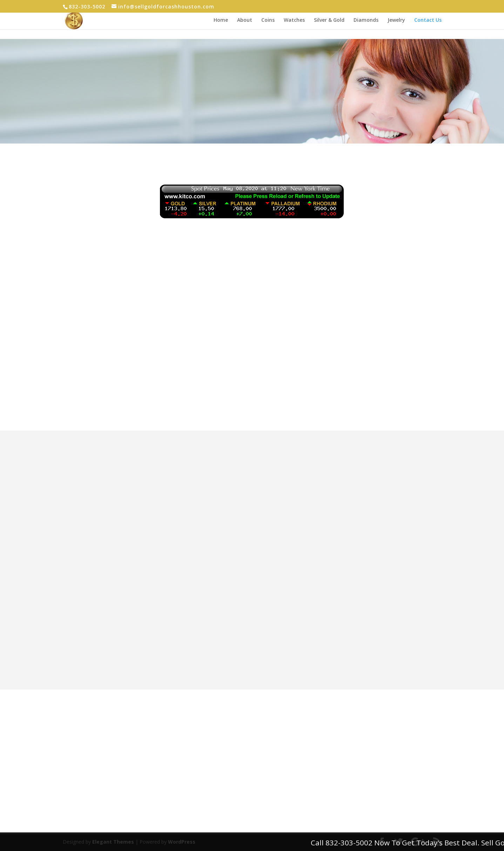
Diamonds (366, 20)
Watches (294, 20)
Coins (268, 20)
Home (221, 20)
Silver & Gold (329, 20)
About (245, 20)
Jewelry (396, 20)
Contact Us (428, 20)
